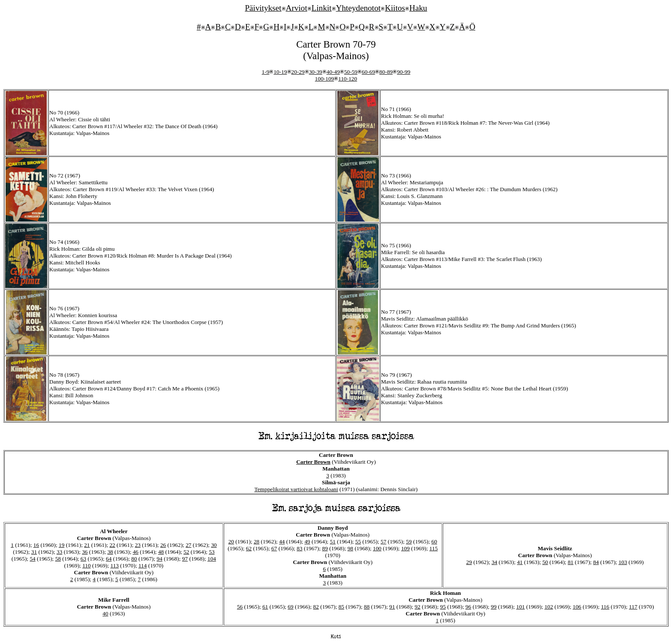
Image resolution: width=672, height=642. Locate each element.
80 (134, 559)
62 (249, 548)
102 (549, 607)
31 (34, 552)
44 (282, 541)
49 (307, 541)
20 (231, 541)
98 (350, 548)
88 (367, 607)
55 (358, 541)
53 (211, 552)
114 (143, 565)
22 (112, 545)
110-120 (348, 79)
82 (316, 607)
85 (341, 607)
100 (377, 548)
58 (58, 559)
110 (87, 565)
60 (434, 541)
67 (274, 548)
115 (434, 548)
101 (520, 607)
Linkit (322, 8)
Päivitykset (263, 8)
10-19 (280, 72)
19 (61, 545)
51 (333, 541)
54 (32, 559)
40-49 (333, 72)
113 (115, 565)
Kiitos (395, 8)
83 (299, 548)
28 (256, 541)
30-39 (316, 72)
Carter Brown (313, 462)
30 (214, 545)
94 (160, 559)
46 (136, 552)
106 (577, 607)
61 (265, 607)
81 (571, 562)
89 (325, 548)
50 (545, 562)
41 (520, 562)
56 (240, 607)
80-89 (386, 72)
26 (163, 545)
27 (188, 545)
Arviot (297, 8)
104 (212, 559)
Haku (418, 8)
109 (405, 548)
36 (85, 552)
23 (138, 545)
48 (161, 552)
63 (83, 559)
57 (383, 541)
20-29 (298, 72)
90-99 (403, 72)
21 (87, 545)
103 (623, 562)
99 (493, 607)
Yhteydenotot (358, 8)
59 (409, 541)
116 (605, 607)
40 (105, 613)
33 (59, 552)
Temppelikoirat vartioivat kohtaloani (296, 489)
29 (469, 562)
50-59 (351, 72)
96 (468, 607)
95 (443, 607)
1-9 (266, 72)
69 (290, 607)
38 (110, 552)
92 (418, 607)
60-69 (368, 72)
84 (596, 562)
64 (109, 559)
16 (36, 545)
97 (185, 559)
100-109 (324, 79)
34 (494, 562)
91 (392, 607)
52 (186, 552)
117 (633, 607)
